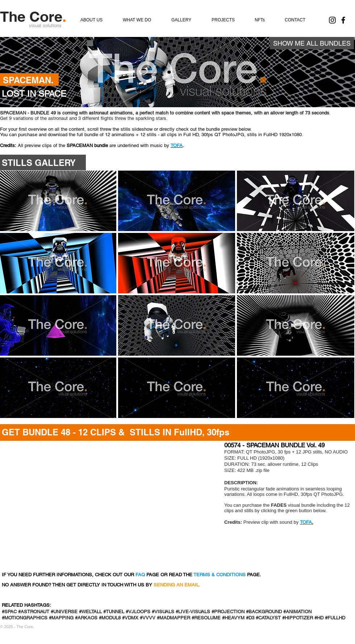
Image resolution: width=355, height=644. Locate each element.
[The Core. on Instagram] (332, 20)
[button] (177, 201)
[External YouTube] (108, 504)
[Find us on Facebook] (343, 20)
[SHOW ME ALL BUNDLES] (312, 43)
